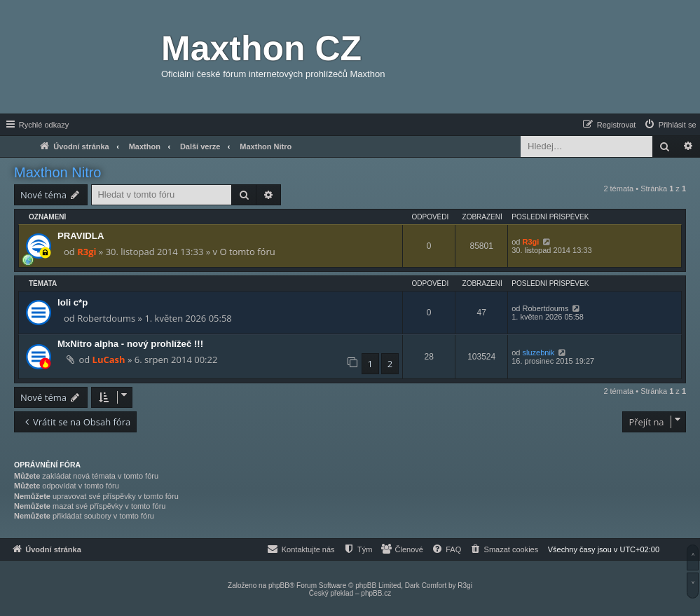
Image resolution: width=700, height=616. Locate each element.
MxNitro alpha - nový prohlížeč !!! (130, 344)
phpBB (279, 586)
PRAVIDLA (81, 236)
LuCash (109, 360)
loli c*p (73, 302)
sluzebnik (539, 353)
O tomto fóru (247, 252)
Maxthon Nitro (58, 172)
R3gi (87, 252)
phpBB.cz (376, 593)
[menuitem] (670, 125)
